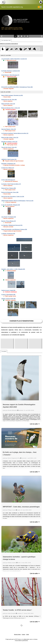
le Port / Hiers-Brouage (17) (8, 180)
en (41, 7)
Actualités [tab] (4, 351)
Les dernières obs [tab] (6, 40)
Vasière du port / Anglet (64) (8, 290)
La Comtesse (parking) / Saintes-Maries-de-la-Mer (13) (15, 133)
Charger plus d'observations (21, 321)
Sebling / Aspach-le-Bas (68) (8, 299)
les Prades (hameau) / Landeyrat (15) (11, 71)
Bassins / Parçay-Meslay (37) (9, 221)
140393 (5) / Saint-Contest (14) (9, 159)
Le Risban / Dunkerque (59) (8, 234)
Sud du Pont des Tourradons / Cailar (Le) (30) (13, 197)
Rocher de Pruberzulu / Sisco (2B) (10, 192)
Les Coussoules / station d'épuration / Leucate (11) (14, 59)
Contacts (23, 634)
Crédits (27, 634)
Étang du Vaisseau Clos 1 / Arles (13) (11, 108)
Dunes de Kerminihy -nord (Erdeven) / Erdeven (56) (14, 229)
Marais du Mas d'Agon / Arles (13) (10, 138)
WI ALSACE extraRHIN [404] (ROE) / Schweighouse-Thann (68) (17, 87)
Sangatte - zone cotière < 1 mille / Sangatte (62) (13, 269)
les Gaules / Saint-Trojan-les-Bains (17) (11, 184)
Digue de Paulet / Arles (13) (8, 104)
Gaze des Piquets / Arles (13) (9, 129)
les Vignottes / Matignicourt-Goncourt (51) (12, 225)
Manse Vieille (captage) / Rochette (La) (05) (12, 95)
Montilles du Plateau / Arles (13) (9, 142)
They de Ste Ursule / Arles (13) (9, 147)
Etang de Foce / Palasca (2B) (9, 188)
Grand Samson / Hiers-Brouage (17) (10, 75)
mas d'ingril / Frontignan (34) (9, 217)
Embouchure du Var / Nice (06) (9, 100)
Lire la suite (35, 424)
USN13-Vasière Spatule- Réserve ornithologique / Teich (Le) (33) (17, 201)
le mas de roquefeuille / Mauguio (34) (11, 205)
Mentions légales (17, 634)
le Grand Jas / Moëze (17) (8, 168)
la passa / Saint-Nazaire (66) (8, 295)
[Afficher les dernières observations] (9, 44)
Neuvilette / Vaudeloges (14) (8, 164)
